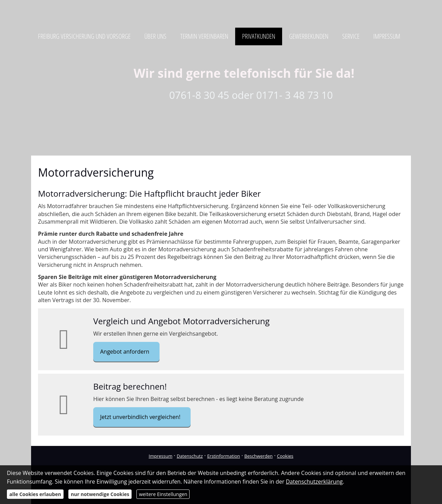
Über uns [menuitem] (155, 36)
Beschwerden (259, 456)
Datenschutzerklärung (314, 482)
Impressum (161, 456)
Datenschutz (190, 456)
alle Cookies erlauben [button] (35, 494)
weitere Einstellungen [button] (163, 494)
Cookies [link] (285, 456)
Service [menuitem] (351, 36)
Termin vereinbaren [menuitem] (204, 36)
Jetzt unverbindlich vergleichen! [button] (140, 417)
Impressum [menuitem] (387, 36)
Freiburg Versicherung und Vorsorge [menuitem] (84, 36)
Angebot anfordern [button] (125, 352)
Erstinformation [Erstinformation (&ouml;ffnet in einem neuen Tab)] (224, 456)
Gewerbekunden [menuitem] (309, 36)
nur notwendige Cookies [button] (100, 494)
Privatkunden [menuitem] (259, 36)
